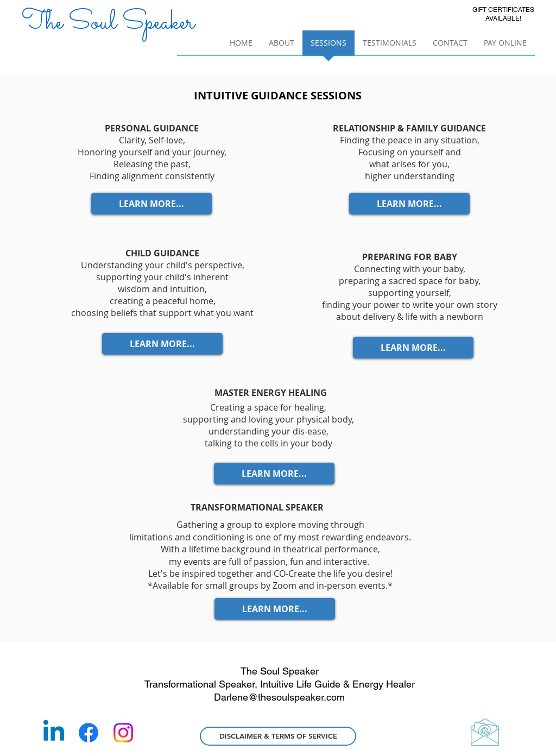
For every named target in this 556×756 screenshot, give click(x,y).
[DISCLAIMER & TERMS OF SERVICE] (278, 736)
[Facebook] (89, 733)
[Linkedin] (54, 733)
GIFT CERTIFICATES (503, 10)
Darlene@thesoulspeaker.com (279, 697)
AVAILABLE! (503, 18)
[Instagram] (123, 733)
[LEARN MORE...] (151, 204)
